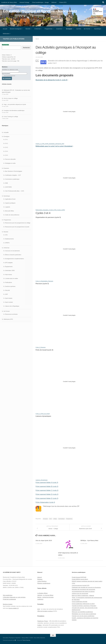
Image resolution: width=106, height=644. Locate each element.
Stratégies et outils (10, 163)
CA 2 (6, 143)
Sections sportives (10, 286)
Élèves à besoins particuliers (13, 255)
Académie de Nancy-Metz (9, 2)
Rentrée (28, 29)
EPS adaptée (9, 263)
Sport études (9, 298)
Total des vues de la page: (9, 61)
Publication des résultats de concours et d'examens (86, 587)
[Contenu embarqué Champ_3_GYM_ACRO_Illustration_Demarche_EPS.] (69, 112)
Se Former (87, 29)
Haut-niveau (9, 275)
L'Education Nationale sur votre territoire (14, 597)
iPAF (39, 609)
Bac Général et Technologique (14, 171)
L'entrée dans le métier (12, 278)
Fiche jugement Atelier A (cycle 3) (47, 482)
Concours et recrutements (12, 251)
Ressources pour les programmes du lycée (17, 227)
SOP (6, 294)
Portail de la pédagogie (9, 599)
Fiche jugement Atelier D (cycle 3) (47, 494)
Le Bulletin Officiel (42, 593)
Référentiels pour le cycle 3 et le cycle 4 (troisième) (54, 146)
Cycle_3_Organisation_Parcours (44, 281)
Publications (9, 282)
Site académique (8, 595)
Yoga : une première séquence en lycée (15, 104)
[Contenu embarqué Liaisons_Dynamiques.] (69, 448)
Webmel (54, 2)
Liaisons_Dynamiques (42, 480)
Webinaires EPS (8, 319)
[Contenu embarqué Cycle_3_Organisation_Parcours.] (69, 249)
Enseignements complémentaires (14, 259)
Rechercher (26, 48)
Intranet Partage (24, 2)
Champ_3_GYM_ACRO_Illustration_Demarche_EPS (50, 144)
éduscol (39, 577)
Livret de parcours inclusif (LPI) (81, 585)
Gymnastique (61, 519)
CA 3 (37, 39)
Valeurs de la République (12, 306)
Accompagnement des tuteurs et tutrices (83, 591)
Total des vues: (6, 59)
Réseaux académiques (44, 583)
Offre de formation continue (45, 611)
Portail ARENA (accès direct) (80, 579)
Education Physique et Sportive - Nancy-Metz (40, 11)
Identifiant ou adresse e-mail (10, 70)
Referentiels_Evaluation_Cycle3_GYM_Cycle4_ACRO (50, 210)
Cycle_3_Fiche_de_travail (43, 414)
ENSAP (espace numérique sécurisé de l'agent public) (87, 581)
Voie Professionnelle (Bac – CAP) (15, 191)
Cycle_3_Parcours (41, 347)
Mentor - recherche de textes (45, 597)
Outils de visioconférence (12, 215)
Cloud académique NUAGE (80, 602)
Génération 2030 (10, 270)
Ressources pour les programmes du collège (18, 223)
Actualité (6, 132)
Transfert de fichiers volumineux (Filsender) (84, 606)
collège (55, 519)
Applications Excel (10, 199)
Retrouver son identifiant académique (82, 612)
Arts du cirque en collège (11, 98)
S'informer (7, 248)
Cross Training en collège (11, 117)
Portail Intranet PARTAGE (79, 577)
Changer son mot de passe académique (83, 616)
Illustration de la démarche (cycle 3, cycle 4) (51, 80)
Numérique (98, 29)
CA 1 (6, 139)
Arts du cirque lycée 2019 (44, 540)
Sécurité (7, 290)
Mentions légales (8, 604)
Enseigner (69, 29)
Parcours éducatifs (10, 159)
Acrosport (45, 519)
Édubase (40, 579)
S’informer (38, 29)
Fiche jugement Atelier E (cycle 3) (47, 498)
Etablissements (9, 239)
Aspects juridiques (10, 203)
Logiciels (8, 207)
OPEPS (7, 243)
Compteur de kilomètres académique (14, 110)
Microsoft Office (9, 211)
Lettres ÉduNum (42, 581)
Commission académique (12, 179)
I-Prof (73, 583)
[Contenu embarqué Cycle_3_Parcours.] (69, 315)
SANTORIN (8, 187)
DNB (6, 183)
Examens (59, 29)
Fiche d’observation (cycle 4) (45, 502)
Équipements (9, 267)
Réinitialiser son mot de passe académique (84, 614)
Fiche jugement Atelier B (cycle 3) (47, 486)
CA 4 (6, 151)
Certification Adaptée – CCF (13, 175)
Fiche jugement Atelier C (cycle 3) (47, 490)
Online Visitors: (6, 55)
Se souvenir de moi (9, 76)
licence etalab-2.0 (14, 608)
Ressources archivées (11, 314)
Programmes (49, 29)
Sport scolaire (9, 302)
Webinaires (6, 34)
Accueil (5, 29)
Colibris (39, 625)
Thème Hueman (26, 640)
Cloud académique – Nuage (40, 2)
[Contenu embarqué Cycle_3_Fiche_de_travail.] (69, 382)
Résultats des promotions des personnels (83, 589)
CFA (6, 235)
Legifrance (40, 599)
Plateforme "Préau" (43, 621)
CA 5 (6, 155)
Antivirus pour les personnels (80, 594)
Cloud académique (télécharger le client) (83, 604)
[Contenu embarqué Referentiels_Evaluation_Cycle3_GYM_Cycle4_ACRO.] (69, 178)
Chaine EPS (63, 2)
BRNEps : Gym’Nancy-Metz (89, 540)
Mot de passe (6, 74)
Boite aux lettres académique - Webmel (83, 596)
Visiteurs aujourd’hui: (8, 57)
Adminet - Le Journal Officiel (45, 595)
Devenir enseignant (16, 29)
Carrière (79, 29)
